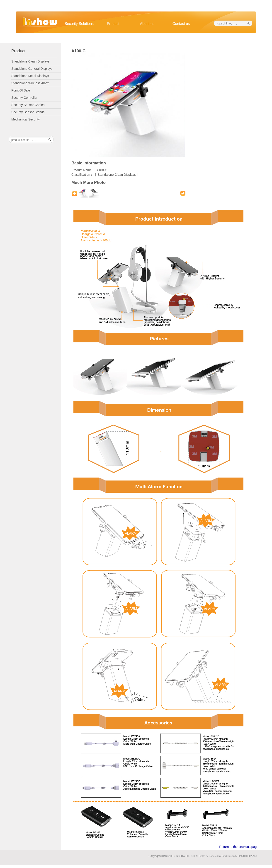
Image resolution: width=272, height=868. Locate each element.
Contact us (181, 24)
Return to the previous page (239, 847)
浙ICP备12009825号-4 (246, 856)
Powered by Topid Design (222, 856)
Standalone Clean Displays (117, 175)
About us (147, 24)
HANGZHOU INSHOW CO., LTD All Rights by (185, 856)
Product (113, 24)
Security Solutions (79, 24)
